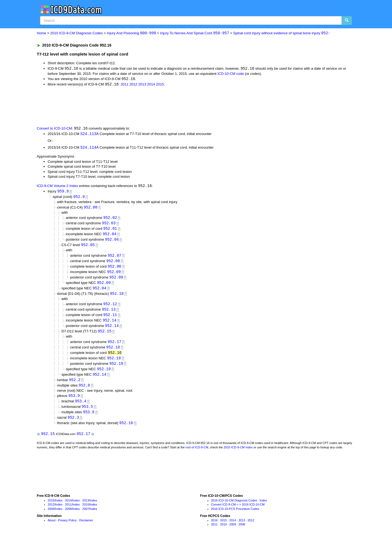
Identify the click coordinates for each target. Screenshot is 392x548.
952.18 (113, 352)
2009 (51, 516)
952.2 (75, 386)
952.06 (114, 269)
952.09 (114, 275)
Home (42, 33)
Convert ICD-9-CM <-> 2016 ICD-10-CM (238, 512)
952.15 (105, 336)
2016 (214, 527)
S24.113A (89, 134)
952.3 (73, 424)
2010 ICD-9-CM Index (238, 455)
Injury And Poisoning (131, 33)
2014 (151, 85)
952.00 (91, 209)
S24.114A (89, 149)
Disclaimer (86, 527)
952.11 (110, 319)
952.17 (114, 346)
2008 (68, 516)
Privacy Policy (67, 527)
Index (59, 507)
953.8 (89, 419)
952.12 (110, 308)
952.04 (109, 236)
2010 (85, 512)
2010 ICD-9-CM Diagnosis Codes (77, 33)
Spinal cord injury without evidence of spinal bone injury (282, 33)
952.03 (109, 225)
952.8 (84, 391)
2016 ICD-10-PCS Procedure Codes (235, 516)
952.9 (79, 198)
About (52, 527)
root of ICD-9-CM (197, 455)
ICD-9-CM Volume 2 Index (57, 187)
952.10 (117, 297)
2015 (160, 85)
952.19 (114, 363)
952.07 (114, 258)
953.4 (81, 407)
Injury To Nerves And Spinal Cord (195, 33)
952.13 (109, 313)
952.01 (110, 230)
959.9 (63, 193)
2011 (125, 85)
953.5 (87, 413)
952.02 (110, 219)
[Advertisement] (134, 106)
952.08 (113, 264)
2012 (133, 85)
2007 (85, 516)
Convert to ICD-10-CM (54, 129)
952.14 (109, 325)
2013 (142, 85)
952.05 (88, 247)
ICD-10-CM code (231, 74)
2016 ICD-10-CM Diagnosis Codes (234, 507)
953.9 (74, 402)
